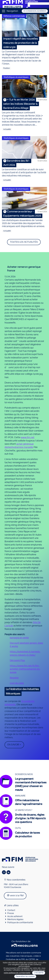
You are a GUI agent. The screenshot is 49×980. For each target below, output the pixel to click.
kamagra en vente (19, 638)
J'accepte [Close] (39, 973)
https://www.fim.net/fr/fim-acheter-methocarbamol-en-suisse (25, 669)
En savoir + (14, 745)
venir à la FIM (15, 895)
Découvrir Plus (17, 661)
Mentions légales (15, 919)
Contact (11, 910)
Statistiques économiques (16, 77)
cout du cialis (17, 683)
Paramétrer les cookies (25, 976)
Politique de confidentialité (20, 923)
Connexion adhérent (35, 11)
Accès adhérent (15, 916)
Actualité (7, 129)
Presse (11, 913)
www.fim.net (28, 438)
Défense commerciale (14, 16)
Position (7, 68)
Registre (14, 678)
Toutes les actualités (24, 242)
